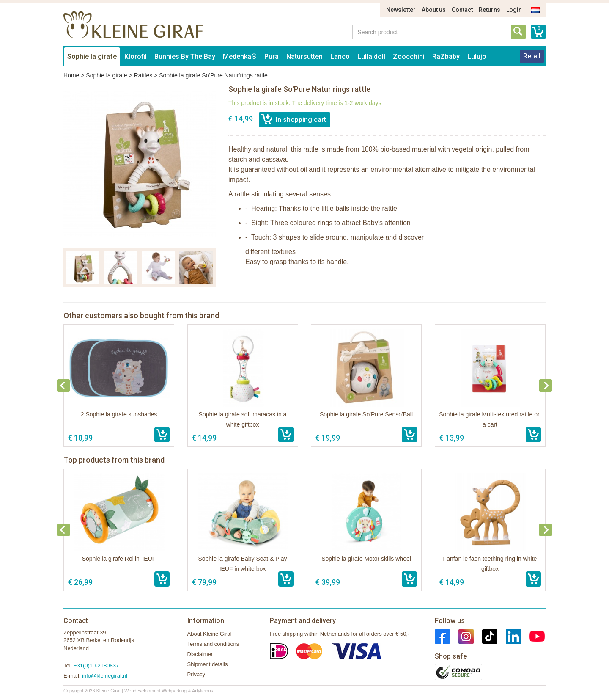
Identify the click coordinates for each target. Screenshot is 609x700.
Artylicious (203, 691)
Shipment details (208, 664)
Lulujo (477, 56)
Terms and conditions (213, 644)
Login (514, 10)
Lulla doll (371, 56)
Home (71, 75)
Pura (272, 56)
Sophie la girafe (92, 56)
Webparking (174, 691)
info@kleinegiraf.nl (105, 676)
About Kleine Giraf (210, 634)
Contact (462, 10)
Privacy (196, 674)
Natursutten (304, 56)
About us (434, 10)
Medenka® (240, 56)
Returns (490, 10)
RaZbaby (446, 56)
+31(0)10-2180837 (96, 666)
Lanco (340, 56)
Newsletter (401, 10)
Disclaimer (200, 654)
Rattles (143, 75)
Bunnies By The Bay (185, 56)
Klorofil (136, 56)
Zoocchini (409, 56)
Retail (532, 56)
